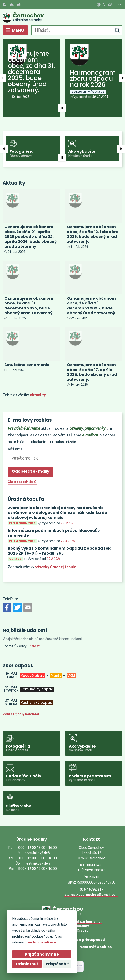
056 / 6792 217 (92, 889)
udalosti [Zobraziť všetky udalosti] (34, 646)
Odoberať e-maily (31, 471)
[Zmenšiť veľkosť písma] (104, 5)
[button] (62, 108)
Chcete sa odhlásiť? (22, 482)
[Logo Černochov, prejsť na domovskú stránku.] (62, 18)
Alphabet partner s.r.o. (83, 922)
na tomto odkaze (41, 942)
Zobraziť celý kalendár (21, 714)
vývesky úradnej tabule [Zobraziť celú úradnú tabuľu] (56, 567)
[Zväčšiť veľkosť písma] (110, 5)
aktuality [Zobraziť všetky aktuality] (38, 395)
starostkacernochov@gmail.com (91, 895)
